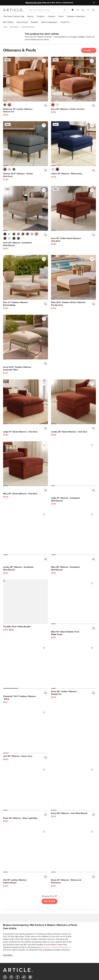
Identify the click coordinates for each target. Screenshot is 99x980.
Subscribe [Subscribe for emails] (12, 942)
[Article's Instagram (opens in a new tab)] (5, 916)
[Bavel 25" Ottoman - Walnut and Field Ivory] (73, 788)
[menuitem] (14, 16)
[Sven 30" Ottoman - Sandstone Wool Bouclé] (26, 208)
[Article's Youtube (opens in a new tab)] (30, 916)
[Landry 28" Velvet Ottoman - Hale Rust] (26, 402)
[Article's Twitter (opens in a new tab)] (24, 916)
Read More (8, 893)
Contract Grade (83, 960)
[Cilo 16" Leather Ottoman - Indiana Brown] (26, 788)
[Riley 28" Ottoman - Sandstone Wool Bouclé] (26, 533)
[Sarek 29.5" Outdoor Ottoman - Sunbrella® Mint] (26, 337)
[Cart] (93, 10)
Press (30, 978)
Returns (6, 964)
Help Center (8, 956)
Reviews (31, 973)
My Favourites (58, 960)
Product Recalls (9, 969)
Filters (89, 50)
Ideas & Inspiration (35, 956)
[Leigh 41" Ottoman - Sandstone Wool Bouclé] (26, 464)
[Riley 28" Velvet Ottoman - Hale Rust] (73, 402)
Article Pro (81, 956)
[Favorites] (88, 10)
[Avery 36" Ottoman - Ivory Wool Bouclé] (73, 726)
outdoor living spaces (61, 885)
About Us (31, 969)
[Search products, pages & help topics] (64, 10)
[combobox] (73, 10)
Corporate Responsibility (9, 974)
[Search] (45, 10)
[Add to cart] (45, 106)
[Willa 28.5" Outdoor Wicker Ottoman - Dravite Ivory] (73, 277)
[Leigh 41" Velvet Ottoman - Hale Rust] (73, 337)
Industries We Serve (85, 964)
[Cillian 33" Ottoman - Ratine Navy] (73, 144)
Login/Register (58, 956)
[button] (78, 10)
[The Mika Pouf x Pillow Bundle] (73, 513)
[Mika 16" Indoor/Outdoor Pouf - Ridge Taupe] (26, 602)
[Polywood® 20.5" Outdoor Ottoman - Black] (73, 602)
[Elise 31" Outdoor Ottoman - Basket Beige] (26, 277)
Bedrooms (46, 885)
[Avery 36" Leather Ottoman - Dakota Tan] (26, 666)
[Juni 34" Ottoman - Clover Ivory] (73, 666)
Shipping (7, 960)
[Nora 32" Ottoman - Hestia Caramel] (73, 79)
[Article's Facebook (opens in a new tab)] (18, 916)
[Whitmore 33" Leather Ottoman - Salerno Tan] (26, 79)
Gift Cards (32, 960)
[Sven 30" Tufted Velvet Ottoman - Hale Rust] (73, 208)
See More (49, 839)
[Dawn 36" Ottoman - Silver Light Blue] (26, 726)
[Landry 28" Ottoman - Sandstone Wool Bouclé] (73, 464)
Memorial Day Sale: (34, 3)
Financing (31, 964)
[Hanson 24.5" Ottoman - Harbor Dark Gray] (26, 144)
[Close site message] (94, 3)
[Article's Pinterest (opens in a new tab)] (11, 916)
